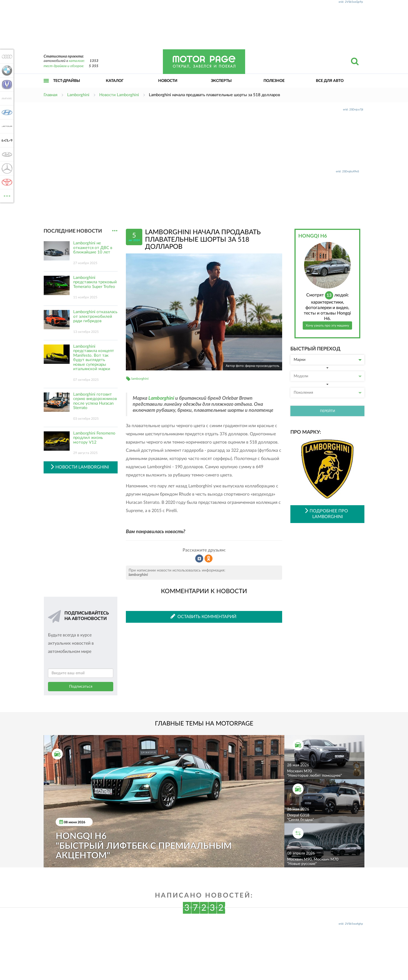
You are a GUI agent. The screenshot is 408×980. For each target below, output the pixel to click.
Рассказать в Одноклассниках (209, 559)
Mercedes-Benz (6, 168)
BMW (6, 70)
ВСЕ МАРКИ (6, 195)
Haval (6, 98)
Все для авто (330, 81)
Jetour (6, 126)
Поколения (328, 393)
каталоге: (77, 61)
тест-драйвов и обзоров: (64, 66)
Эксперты (221, 81)
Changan (6, 84)
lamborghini (140, 379)
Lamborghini (161, 398)
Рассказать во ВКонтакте (199, 559)
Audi (6, 56)
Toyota (6, 182)
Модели (328, 376)
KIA (6, 140)
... (115, 231)
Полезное (274, 81)
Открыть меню (46, 87)
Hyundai (6, 112)
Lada (6, 154)
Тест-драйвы (67, 81)
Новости (168, 81)
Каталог (115, 81)
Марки (328, 360)
